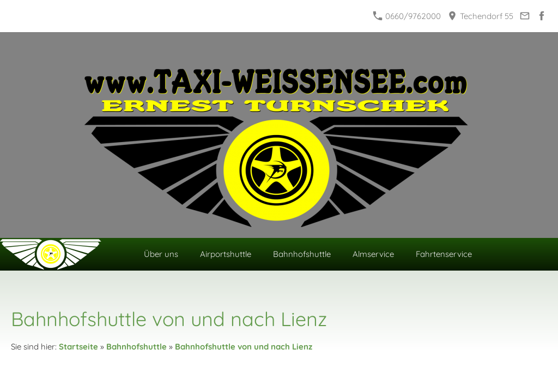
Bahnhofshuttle (137, 347)
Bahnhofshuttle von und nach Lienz (244, 347)
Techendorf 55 (481, 16)
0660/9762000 (407, 16)
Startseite (78, 347)
